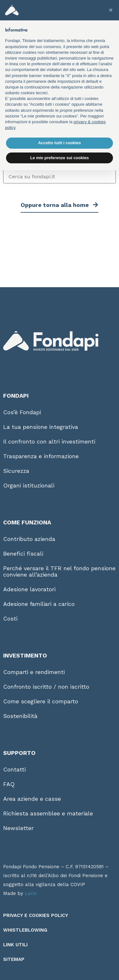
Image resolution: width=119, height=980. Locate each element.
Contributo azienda (29, 539)
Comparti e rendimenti (34, 672)
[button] (111, 10)
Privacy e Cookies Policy (36, 915)
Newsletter (18, 828)
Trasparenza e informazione (41, 456)
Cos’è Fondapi (22, 412)
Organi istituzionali (29, 485)
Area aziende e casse (32, 799)
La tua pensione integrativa (41, 427)
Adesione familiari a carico (39, 604)
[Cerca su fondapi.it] (60, 177)
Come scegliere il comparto (41, 701)
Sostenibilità (20, 716)
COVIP (78, 884)
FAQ (9, 784)
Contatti (14, 769)
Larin (31, 893)
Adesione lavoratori (29, 589)
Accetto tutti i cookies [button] (60, 143)
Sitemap (14, 959)
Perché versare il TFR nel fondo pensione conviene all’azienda (59, 571)
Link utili (15, 945)
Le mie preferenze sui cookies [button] (60, 158)
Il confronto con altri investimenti (49, 441)
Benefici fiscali (23, 554)
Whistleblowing (25, 930)
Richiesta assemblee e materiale (48, 813)
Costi (10, 618)
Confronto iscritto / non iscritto (46, 687)
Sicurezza (16, 471)
